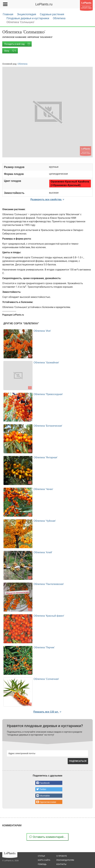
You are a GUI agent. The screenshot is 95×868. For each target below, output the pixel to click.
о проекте (62, 856)
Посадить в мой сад (18, 44)
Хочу (11, 51)
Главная (8, 14)
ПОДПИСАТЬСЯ (78, 761)
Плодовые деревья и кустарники (28, 18)
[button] (49, 783)
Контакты (61, 864)
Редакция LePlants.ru (13, 315)
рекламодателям (65, 860)
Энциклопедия (26, 14)
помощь (42, 864)
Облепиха (59, 18)
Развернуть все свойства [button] (47, 199)
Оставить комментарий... (47, 837)
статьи (41, 856)
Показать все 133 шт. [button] (47, 712)
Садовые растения (52, 14)
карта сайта (44, 860)
